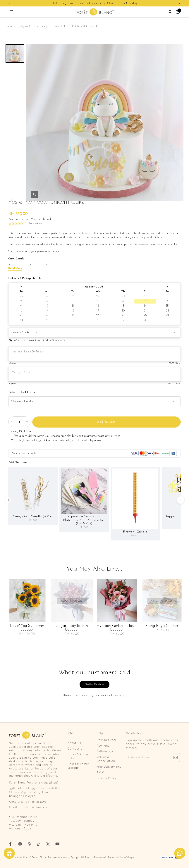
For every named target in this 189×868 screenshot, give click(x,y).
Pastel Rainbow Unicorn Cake (82, 26)
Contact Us (76, 749)
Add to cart (106, 422)
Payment (103, 746)
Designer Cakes (50, 26)
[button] (179, 3)
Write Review (94, 684)
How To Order (106, 740)
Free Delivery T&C (109, 767)
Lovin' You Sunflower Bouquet (27, 628)
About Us (74, 743)
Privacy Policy (106, 778)
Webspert (130, 857)
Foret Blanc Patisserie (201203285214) (55, 857)
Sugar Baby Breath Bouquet (72, 628)
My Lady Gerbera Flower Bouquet (117, 628)
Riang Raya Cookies (162, 626)
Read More (15, 268)
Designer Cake (26, 26)
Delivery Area (106, 751)
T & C (100, 772)
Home (9, 26)
